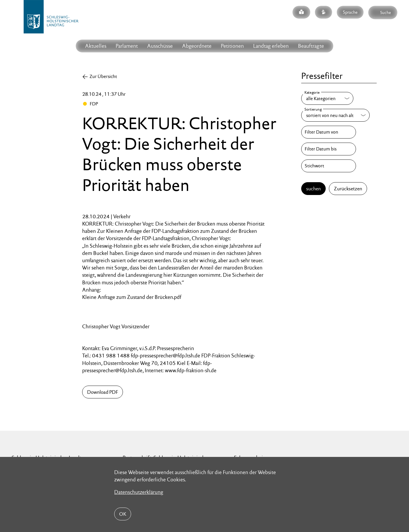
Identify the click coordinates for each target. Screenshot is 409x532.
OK (123, 514)
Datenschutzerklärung (139, 492)
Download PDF (103, 392)
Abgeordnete (197, 46)
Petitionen (232, 46)
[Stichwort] (329, 166)
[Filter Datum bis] (329, 149)
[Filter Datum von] (329, 132)
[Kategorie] (327, 98)
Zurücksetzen (348, 189)
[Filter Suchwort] (329, 166)
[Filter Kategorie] (327, 98)
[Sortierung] (335, 115)
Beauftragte (311, 46)
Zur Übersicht (103, 76)
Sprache (350, 12)
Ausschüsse (160, 46)
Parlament (127, 46)
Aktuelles (96, 46)
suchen (313, 189)
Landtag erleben (271, 46)
